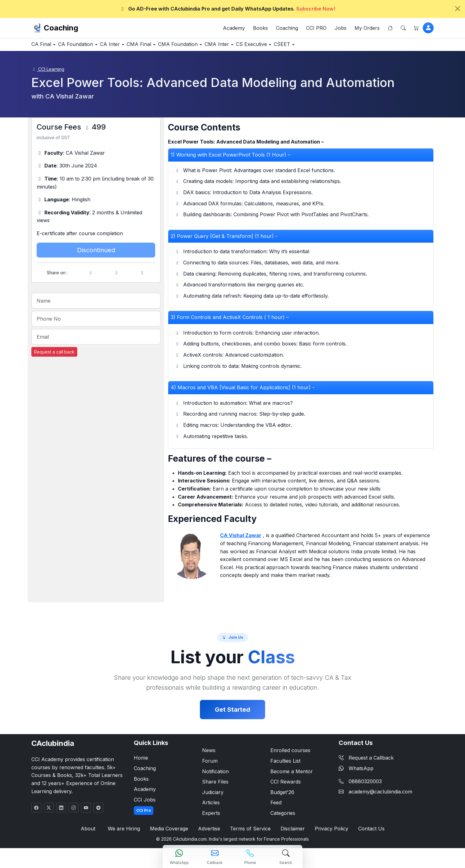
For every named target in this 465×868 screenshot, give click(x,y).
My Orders (367, 29)
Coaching (61, 29)
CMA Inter (261, 47)
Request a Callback (366, 761)
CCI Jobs (145, 803)
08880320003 (365, 784)
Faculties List (285, 764)
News (209, 754)
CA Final (46, 47)
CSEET (343, 47)
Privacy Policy (329, 832)
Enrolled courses (290, 754)
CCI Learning (48, 72)
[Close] (458, 9)
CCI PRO (316, 29)
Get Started (232, 713)
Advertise (210, 832)
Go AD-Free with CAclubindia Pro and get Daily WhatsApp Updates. (228, 9)
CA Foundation (88, 47)
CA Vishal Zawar (241, 539)
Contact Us (368, 832)
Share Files (215, 785)
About (92, 832)
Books (260, 29)
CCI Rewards (286, 785)
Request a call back (54, 355)
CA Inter (130, 47)
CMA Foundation (214, 47)
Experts (211, 816)
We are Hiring (126, 832)
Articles (211, 806)
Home (141, 761)
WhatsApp (356, 771)
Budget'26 (282, 795)
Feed (276, 806)
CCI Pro (144, 814)
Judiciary (213, 795)
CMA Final (168, 47)
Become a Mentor (292, 774)
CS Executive (304, 47)
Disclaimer (291, 832)
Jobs (341, 29)
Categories (283, 816)
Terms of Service (250, 832)
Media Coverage (170, 832)
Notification (215, 774)
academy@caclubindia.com (380, 795)
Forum (210, 764)
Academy (234, 29)
